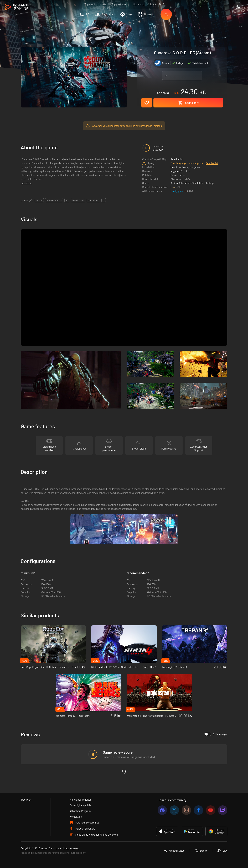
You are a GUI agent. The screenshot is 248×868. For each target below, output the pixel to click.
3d (67, 200)
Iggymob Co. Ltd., (180, 171)
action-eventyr (54, 200)
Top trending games (95, 4)
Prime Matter (178, 175)
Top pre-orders (120, 4)
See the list (177, 159)
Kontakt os (76, 817)
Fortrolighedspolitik (81, 805)
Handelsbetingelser (80, 800)
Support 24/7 (157, 4)
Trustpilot (26, 800)
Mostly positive (179, 191)
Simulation (197, 183)
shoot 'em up (78, 200)
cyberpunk (93, 200)
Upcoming (139, 4)
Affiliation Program (80, 811)
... (104, 200)
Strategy (209, 183)
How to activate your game (185, 167)
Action (174, 183)
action (39, 200)
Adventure (185, 183)
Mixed (174, 187)
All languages (216, 734)
